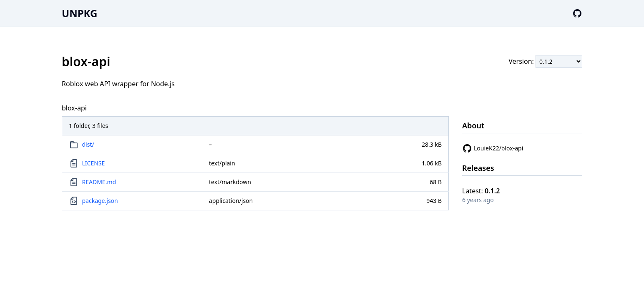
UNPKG (79, 13)
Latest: (481, 191)
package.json (100, 201)
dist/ (88, 144)
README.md (99, 182)
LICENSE (94, 163)
